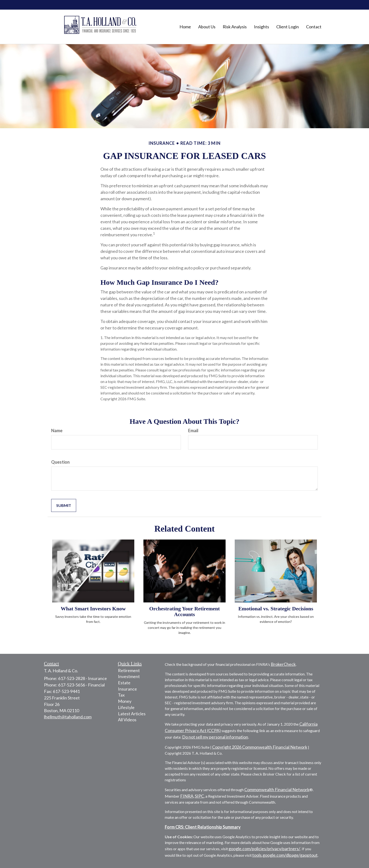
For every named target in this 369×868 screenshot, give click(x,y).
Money (125, 701)
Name (57, 431)
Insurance (127, 689)
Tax (121, 695)
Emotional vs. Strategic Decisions (276, 609)
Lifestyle (126, 707)
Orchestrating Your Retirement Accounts (184, 611)
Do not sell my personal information (215, 737)
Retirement (129, 670)
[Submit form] (64, 506)
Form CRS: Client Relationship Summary (203, 827)
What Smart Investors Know (93, 609)
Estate (124, 683)
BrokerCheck (283, 664)
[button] (207, 27)
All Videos (127, 720)
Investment (129, 676)
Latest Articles (132, 714)
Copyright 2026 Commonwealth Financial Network (260, 747)
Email (193, 431)
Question (60, 462)
